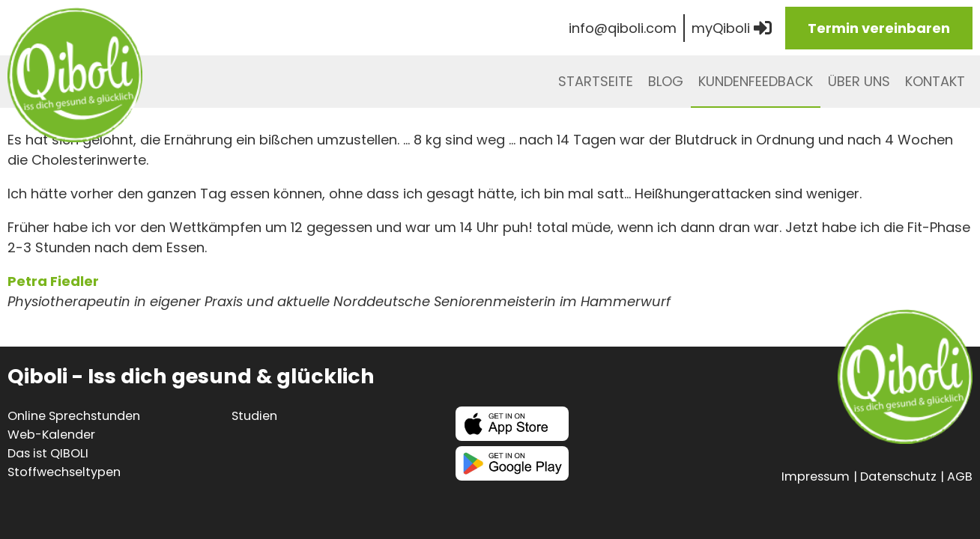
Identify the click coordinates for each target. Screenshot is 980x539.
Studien (254, 416)
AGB (960, 476)
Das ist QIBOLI (48, 453)
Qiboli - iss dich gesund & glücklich (75, 75)
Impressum (816, 476)
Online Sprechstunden (74, 416)
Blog (666, 81)
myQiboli (732, 28)
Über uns (859, 81)
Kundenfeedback (756, 81)
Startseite (596, 81)
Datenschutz (898, 476)
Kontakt (935, 81)
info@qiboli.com (623, 28)
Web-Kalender (51, 435)
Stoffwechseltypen (64, 472)
